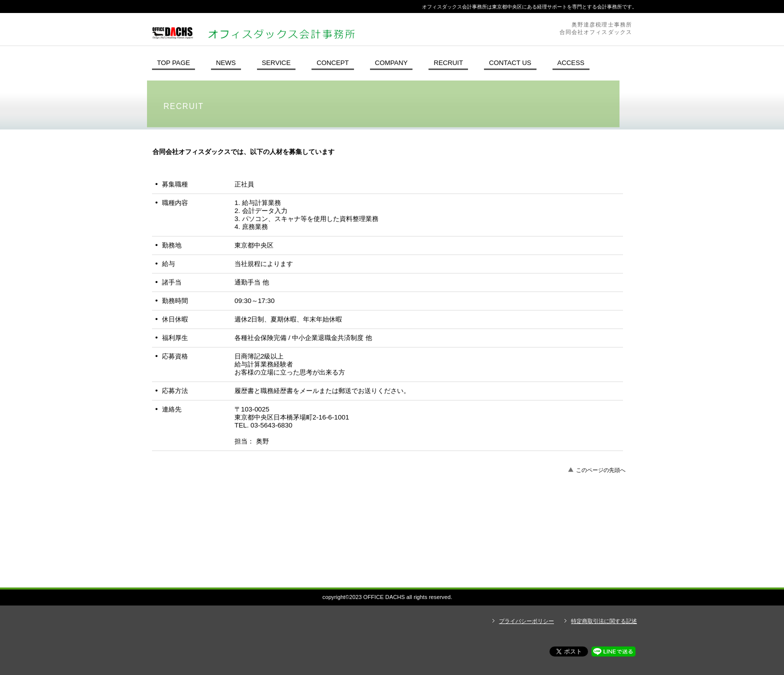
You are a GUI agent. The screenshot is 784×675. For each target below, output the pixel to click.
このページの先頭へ (601, 470)
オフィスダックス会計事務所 (284, 29)
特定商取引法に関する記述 (604, 621)
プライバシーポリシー (526, 621)
